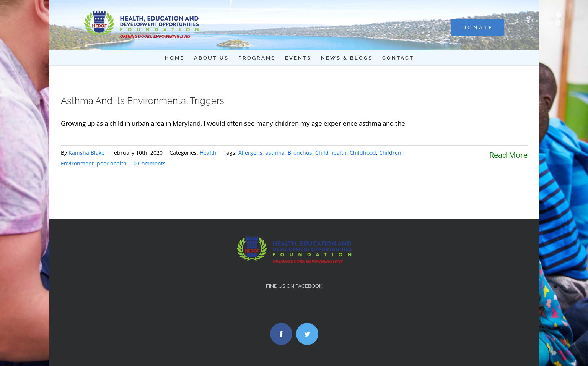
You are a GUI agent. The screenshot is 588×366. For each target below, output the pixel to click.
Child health (331, 153)
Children (390, 153)
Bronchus (300, 153)
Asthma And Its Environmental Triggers (143, 101)
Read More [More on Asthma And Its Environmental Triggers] (508, 155)
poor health (112, 163)
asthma (275, 153)
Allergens (250, 153)
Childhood (363, 153)
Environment (77, 163)
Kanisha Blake (86, 153)
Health (208, 153)
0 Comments (150, 163)
